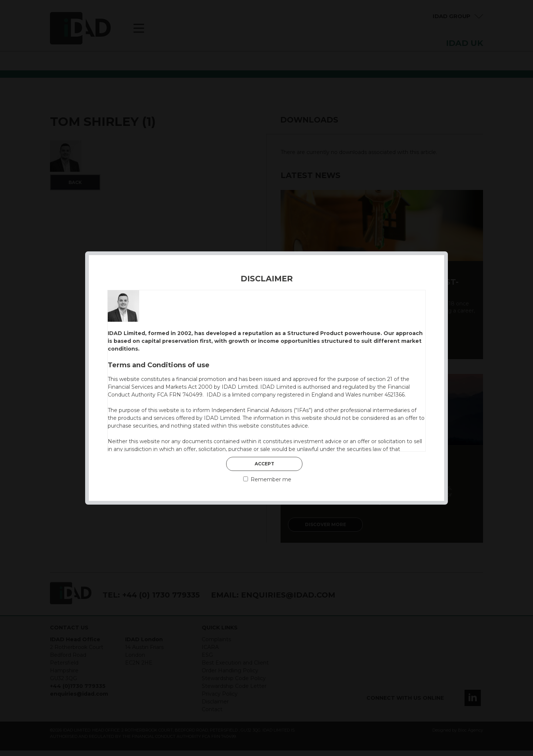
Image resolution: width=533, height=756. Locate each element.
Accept (264, 464)
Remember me (267, 479)
